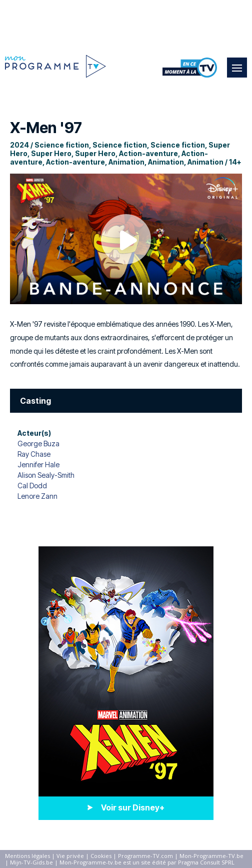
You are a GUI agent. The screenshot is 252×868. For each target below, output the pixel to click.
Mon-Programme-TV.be (211, 856)
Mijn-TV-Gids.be (31, 862)
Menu (239, 63)
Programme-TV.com (145, 856)
